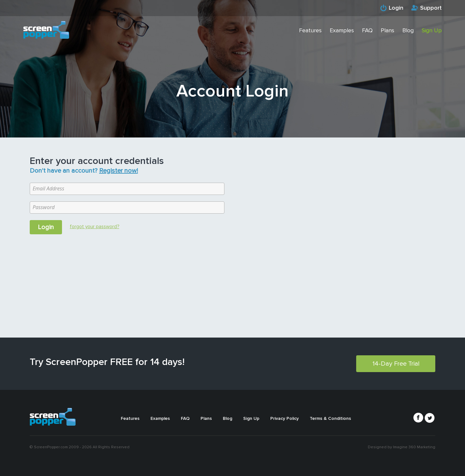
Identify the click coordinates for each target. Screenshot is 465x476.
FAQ (367, 30)
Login (396, 8)
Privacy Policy (284, 418)
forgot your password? (94, 227)
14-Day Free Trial (396, 364)
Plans (387, 30)
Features (310, 30)
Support (431, 8)
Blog (408, 30)
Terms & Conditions (330, 418)
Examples (342, 30)
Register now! (119, 171)
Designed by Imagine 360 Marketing (402, 447)
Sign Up (432, 30)
